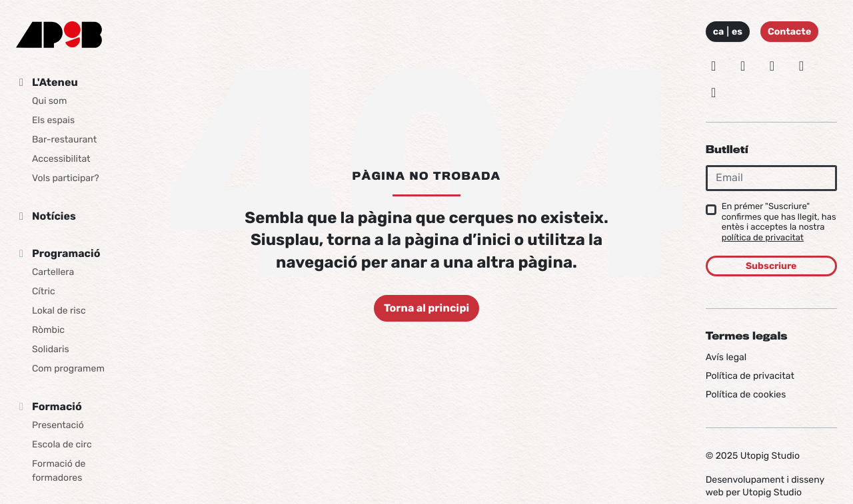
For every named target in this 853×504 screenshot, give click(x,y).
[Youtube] (714, 93)
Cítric (44, 291)
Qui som (49, 101)
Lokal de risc (59, 311)
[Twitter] (743, 66)
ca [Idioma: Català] (719, 32)
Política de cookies (746, 394)
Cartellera (53, 272)
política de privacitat (763, 238)
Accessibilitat (61, 159)
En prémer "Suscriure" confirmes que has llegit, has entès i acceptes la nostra (779, 222)
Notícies (54, 216)
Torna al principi (426, 308)
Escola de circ (62, 444)
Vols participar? (66, 178)
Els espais (53, 120)
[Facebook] (772, 66)
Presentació (58, 425)
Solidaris (51, 349)
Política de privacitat (750, 376)
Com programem (68, 369)
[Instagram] (714, 66)
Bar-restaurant (64, 139)
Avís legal (726, 357)
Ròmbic (48, 330)
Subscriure (771, 266)
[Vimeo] (801, 66)
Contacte (789, 32)
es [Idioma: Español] (737, 32)
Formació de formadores (59, 471)
